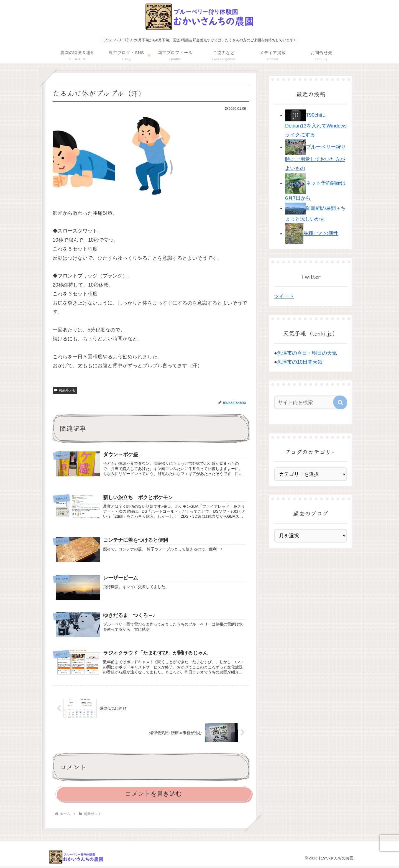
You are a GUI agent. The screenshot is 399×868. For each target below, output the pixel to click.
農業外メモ (65, 390)
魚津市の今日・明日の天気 (307, 353)
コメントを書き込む (154, 796)
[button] (340, 402)
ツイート (284, 296)
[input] (308, 402)
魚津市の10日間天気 (300, 362)
